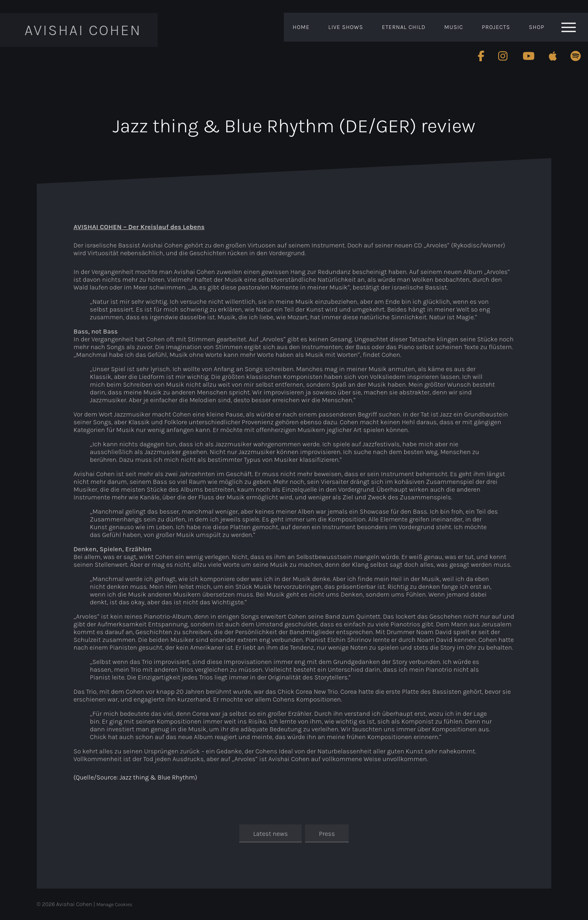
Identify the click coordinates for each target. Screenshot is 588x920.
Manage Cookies (114, 904)
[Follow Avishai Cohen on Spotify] (576, 56)
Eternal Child (404, 27)
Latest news (271, 834)
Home (301, 27)
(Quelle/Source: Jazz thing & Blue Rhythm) (135, 777)
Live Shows (346, 27)
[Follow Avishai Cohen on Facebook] (481, 56)
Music (454, 27)
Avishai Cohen (83, 30)
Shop (537, 27)
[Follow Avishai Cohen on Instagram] (503, 56)
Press (327, 834)
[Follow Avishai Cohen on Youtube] (529, 56)
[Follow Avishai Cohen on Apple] (553, 56)
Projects (496, 27)
